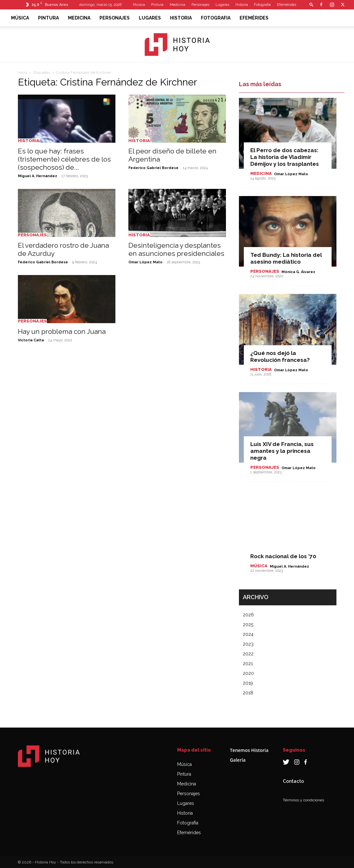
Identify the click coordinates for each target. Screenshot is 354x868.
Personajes (200, 5)
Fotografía (188, 823)
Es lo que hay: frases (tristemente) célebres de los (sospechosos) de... (64, 159)
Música (139, 5)
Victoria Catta (31, 340)
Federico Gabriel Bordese (153, 168)
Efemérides (287, 5)
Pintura (157, 5)
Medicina (177, 5)
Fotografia (262, 5)
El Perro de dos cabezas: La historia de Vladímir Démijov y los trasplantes (285, 157)
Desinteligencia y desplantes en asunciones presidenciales (176, 249)
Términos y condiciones (303, 800)
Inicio (22, 72)
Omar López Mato (145, 262)
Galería (238, 760)
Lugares (222, 5)
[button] (311, 4)
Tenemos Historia (249, 750)
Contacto (293, 781)
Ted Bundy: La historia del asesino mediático (286, 258)
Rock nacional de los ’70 (283, 556)
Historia (242, 5)
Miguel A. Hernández (38, 176)
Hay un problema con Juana (62, 331)
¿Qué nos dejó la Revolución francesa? (280, 356)
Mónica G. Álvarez (298, 272)
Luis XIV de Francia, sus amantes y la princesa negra (282, 451)
